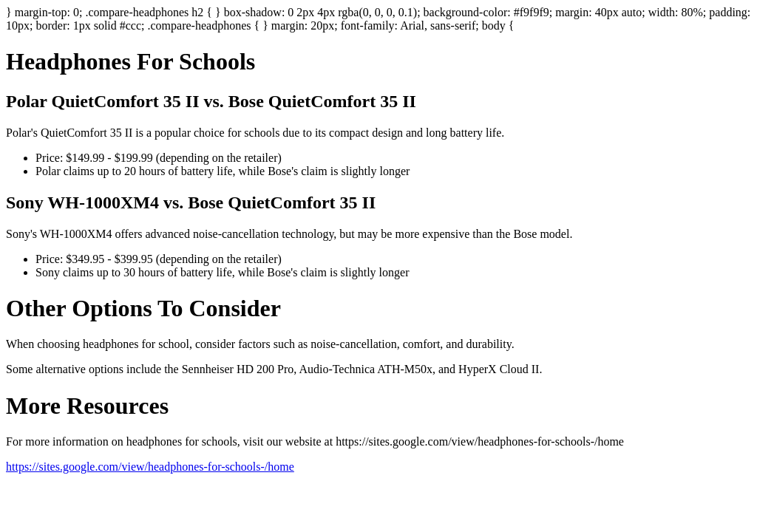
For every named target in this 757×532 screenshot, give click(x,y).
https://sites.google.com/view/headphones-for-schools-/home (150, 467)
